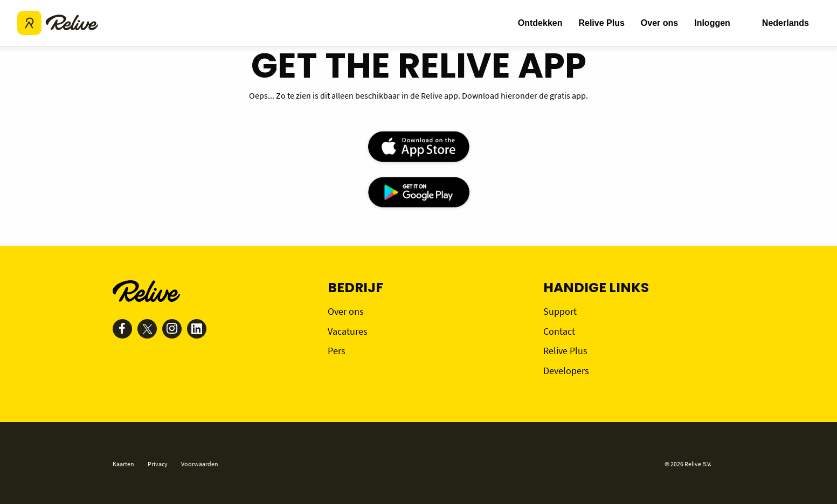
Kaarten (123, 464)
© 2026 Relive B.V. (688, 464)
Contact (559, 331)
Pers (337, 351)
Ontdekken (540, 23)
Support (560, 311)
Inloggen (712, 23)
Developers (566, 371)
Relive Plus (601, 23)
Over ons (659, 23)
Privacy (158, 464)
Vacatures (348, 331)
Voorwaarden (200, 464)
